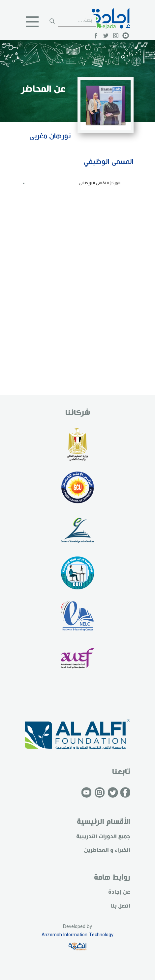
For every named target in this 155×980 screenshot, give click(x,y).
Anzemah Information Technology (77, 935)
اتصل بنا (120, 906)
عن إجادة (119, 892)
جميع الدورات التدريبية (103, 837)
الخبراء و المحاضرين (107, 851)
